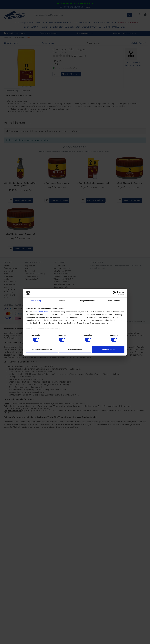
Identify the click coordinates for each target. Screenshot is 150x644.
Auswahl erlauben (75, 349)
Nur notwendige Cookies (42, 349)
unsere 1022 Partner (41, 312)
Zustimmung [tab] (36, 301)
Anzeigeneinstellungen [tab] (88, 301)
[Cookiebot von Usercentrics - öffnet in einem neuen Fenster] (114, 293)
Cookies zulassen (108, 349)
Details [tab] (62, 301)
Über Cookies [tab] (114, 301)
